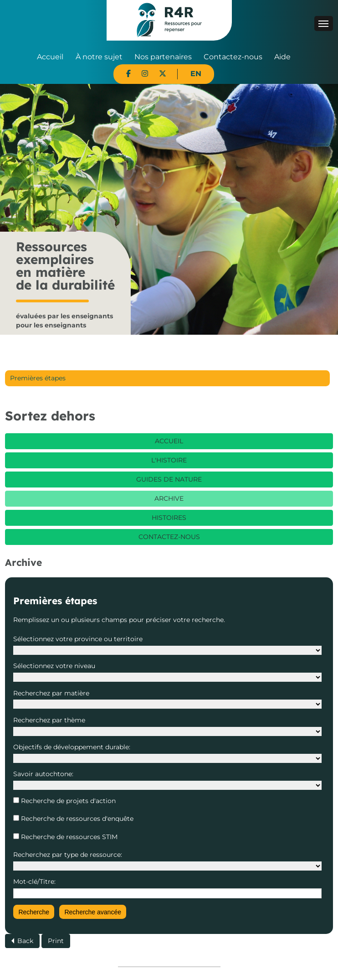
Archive (169, 498)
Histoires (169, 518)
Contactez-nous (233, 57)
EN (196, 74)
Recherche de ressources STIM (68, 837)
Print (56, 941)
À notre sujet (99, 57)
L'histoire (169, 460)
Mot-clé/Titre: (34, 881)
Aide (282, 57)
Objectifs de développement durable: (72, 747)
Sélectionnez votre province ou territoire (78, 639)
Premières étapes (38, 378)
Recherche (34, 912)
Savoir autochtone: (43, 774)
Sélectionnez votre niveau (54, 666)
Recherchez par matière (51, 693)
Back (25, 941)
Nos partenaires (163, 57)
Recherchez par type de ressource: (68, 855)
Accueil (50, 57)
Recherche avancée (93, 912)
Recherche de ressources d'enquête (76, 819)
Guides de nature (169, 479)
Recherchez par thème (49, 720)
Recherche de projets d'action (67, 801)
